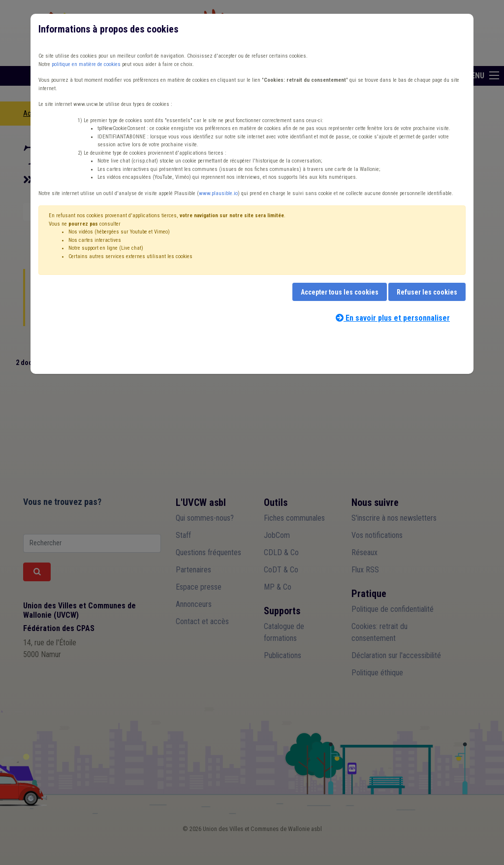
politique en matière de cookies (86, 64)
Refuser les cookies (427, 292)
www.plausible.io (218, 193)
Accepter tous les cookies (340, 292)
